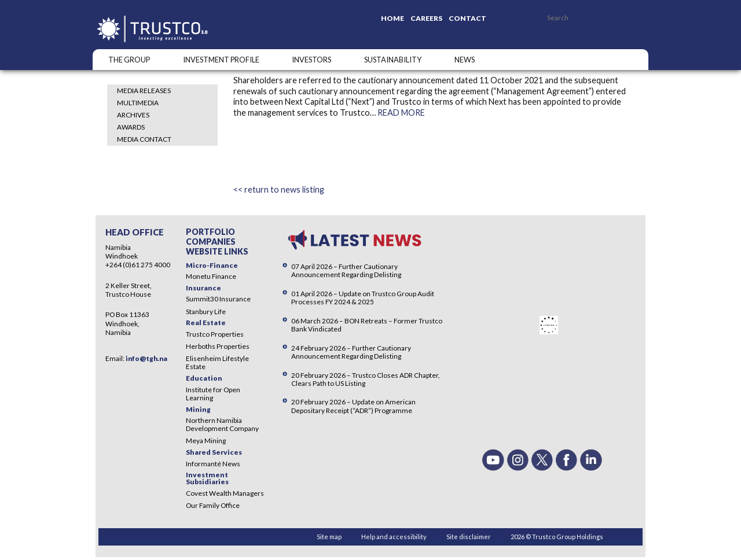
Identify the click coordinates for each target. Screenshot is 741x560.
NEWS (465, 60)
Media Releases (144, 91)
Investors (311, 60)
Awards (131, 127)
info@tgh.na (146, 358)
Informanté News (213, 464)
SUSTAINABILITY (393, 60)
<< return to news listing (279, 189)
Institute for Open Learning (213, 394)
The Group (129, 60)
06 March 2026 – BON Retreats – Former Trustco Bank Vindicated (367, 325)
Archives (133, 115)
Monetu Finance (211, 276)
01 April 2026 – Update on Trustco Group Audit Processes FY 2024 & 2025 (363, 298)
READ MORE (401, 113)
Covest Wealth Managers (225, 493)
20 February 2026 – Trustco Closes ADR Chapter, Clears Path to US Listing (366, 379)
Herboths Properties (218, 346)
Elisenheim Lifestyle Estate (217, 362)
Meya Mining (206, 441)
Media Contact (144, 139)
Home (392, 18)
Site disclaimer (469, 537)
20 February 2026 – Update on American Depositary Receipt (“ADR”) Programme (353, 406)
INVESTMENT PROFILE (221, 60)
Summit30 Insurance (218, 299)
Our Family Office (213, 505)
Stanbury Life (206, 312)
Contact (467, 18)
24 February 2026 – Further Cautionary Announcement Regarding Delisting (351, 352)
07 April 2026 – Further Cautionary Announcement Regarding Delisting (346, 270)
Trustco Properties (215, 334)
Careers (426, 18)
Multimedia (138, 103)
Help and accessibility (394, 537)
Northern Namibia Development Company (222, 424)
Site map (329, 537)
